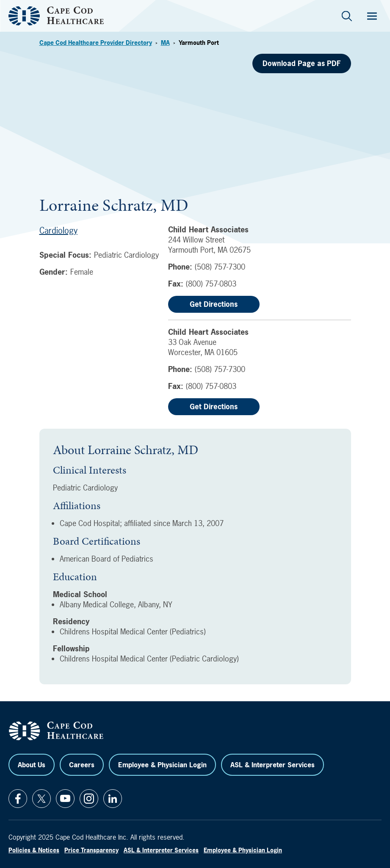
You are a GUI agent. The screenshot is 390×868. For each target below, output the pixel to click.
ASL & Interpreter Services (272, 765)
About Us (32, 765)
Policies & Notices (34, 850)
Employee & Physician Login (162, 765)
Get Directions (214, 304)
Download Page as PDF (302, 63)
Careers (82, 765)
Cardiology (58, 230)
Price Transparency (91, 850)
